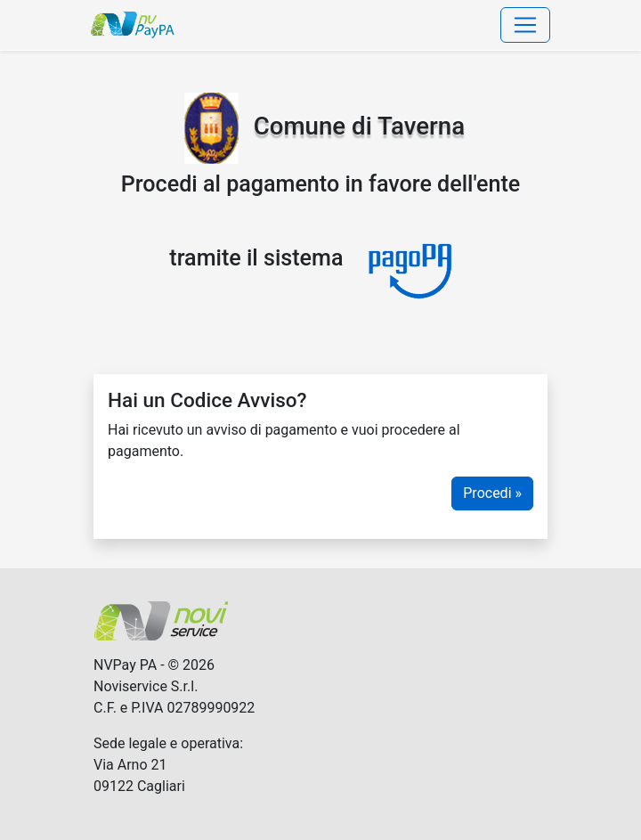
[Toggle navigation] (525, 25)
